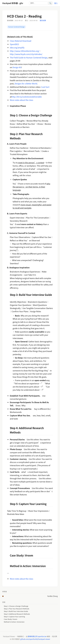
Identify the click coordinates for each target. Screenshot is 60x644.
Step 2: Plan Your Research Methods (17, 609)
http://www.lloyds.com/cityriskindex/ (26, 54)
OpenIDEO (14, 44)
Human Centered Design (16, 27)
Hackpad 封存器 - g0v (13, 3)
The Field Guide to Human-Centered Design (29, 58)
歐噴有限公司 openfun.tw (37, 636)
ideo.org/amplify (17, 48)
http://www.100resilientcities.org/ (25, 51)
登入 (56, 3)
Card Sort (45, 87)
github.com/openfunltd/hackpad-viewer (35, 639)
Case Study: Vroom (11, 619)
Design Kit (17, 67)
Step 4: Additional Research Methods (17, 614)
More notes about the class (22, 100)
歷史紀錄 (43, 20)
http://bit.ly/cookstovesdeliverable (27, 97)
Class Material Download (21, 41)
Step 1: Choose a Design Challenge (16, 606)
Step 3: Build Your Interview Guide (16, 611)
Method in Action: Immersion (14, 622)
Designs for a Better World (26, 84)
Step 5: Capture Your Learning (14, 617)
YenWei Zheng (52, 596)
